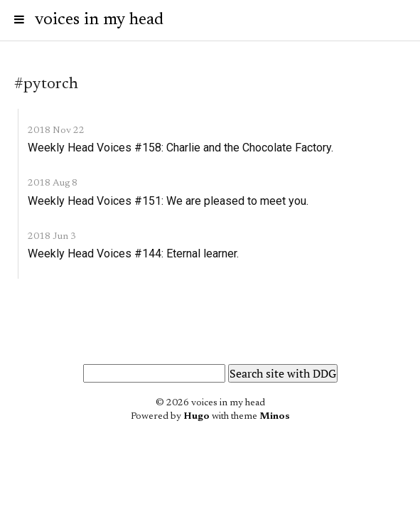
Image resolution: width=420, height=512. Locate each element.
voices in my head (99, 20)
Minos (275, 417)
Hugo (196, 417)
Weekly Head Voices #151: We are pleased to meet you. (168, 201)
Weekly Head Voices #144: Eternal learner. (133, 254)
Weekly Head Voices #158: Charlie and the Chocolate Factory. (181, 148)
